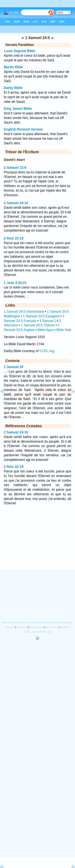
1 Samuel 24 (14, 367)
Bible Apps (45, 330)
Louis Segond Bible (19, 51)
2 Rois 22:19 (14, 238)
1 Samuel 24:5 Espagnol (41, 316)
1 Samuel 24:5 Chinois (38, 325)
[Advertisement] (38, 545)
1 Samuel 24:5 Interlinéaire (24, 312)
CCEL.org (47, 351)
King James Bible (18, 109)
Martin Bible (13, 67)
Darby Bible (13, 88)
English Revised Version (23, 129)
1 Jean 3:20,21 (15, 283)
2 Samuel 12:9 (15, 168)
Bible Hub (64, 330)
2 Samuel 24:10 (16, 203)
